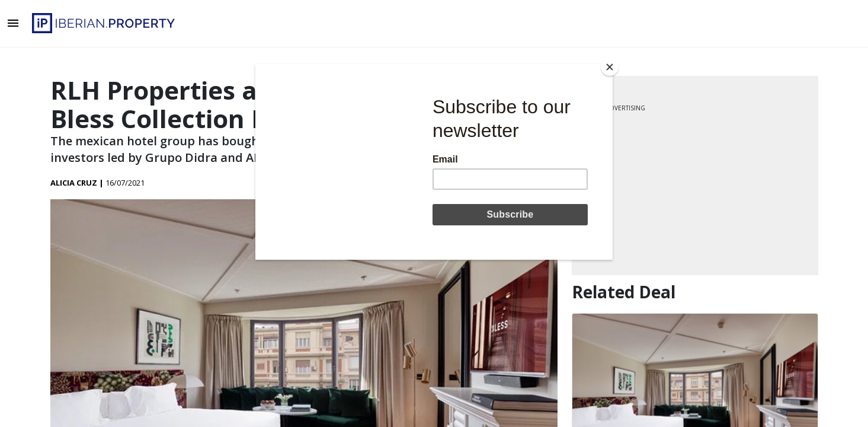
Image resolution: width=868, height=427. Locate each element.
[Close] (610, 67)
